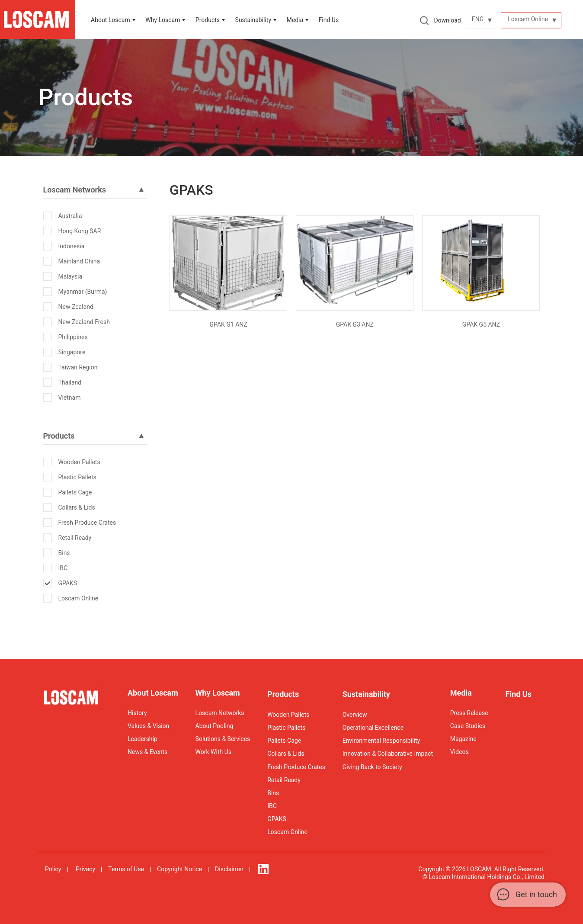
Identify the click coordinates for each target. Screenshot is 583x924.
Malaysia (70, 276)
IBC (63, 568)
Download (447, 20)
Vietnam (70, 398)
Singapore (72, 352)
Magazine (463, 739)
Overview (355, 715)
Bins (64, 553)
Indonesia (72, 246)
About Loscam (111, 20)
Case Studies (468, 726)
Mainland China (79, 261)
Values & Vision (148, 726)
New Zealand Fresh (84, 322)
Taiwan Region (78, 367)
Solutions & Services (223, 739)
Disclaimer (229, 869)
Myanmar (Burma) (83, 292)
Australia (70, 216)
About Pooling (215, 726)
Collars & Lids (77, 507)
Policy (53, 869)
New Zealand (76, 307)
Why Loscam (163, 20)
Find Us (329, 20)
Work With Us (213, 752)
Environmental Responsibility (381, 741)
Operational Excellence (373, 728)
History (137, 713)
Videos (460, 752)
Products (208, 20)
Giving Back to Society (372, 767)
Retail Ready (75, 538)
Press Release (469, 713)
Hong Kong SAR (80, 231)
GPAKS (68, 583)
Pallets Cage (75, 492)
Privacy (85, 869)
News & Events (147, 752)
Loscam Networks (220, 713)
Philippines (73, 337)
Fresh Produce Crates (87, 523)
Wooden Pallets (79, 462)
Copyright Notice (179, 869)
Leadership (143, 739)
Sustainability (366, 694)
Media (295, 20)
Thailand (70, 382)
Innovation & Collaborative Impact (388, 754)
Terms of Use (126, 869)
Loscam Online (78, 598)
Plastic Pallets (77, 477)
